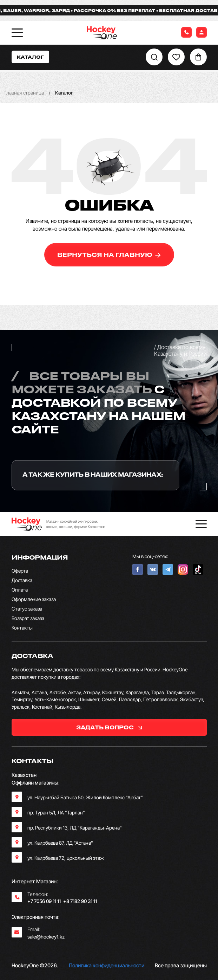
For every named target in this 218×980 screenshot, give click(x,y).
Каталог (30, 57)
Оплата (20, 590)
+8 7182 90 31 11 (80, 901)
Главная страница (24, 93)
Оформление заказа (34, 599)
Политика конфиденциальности (107, 965)
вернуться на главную (109, 255)
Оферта (20, 571)
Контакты (22, 628)
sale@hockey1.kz (46, 937)
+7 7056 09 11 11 (44, 901)
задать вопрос (109, 727)
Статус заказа (27, 609)
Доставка (22, 580)
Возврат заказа (28, 618)
